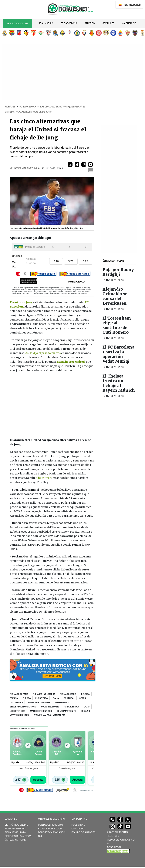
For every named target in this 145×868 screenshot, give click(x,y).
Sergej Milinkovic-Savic (23, 707)
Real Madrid (46, 23)
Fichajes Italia (68, 694)
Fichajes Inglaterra (44, 694)
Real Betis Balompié (41, 33)
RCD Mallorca (92, 33)
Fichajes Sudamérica (18, 836)
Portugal (69, 698)
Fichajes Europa (15, 832)
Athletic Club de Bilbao (48, 33)
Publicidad (78, 825)
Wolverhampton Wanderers (49, 715)
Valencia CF (129, 23)
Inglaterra (41, 698)
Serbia (83, 698)
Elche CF (128, 33)
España (14, 698)
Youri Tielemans (50, 707)
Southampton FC (66, 711)
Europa (27, 698)
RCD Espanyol (120, 33)
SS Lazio (85, 711)
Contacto (78, 829)
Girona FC (99, 33)
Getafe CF (77, 33)
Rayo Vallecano (106, 33)
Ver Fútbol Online (17, 24)
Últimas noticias (15, 840)
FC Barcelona (69, 23)
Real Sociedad (55, 33)
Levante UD (135, 33)
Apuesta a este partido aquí (30, 238)
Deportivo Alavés (113, 33)
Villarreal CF (62, 33)
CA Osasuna (84, 33)
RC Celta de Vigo (70, 33)
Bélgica (85, 694)
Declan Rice (16, 703)
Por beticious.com (87, 790)
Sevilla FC (108, 23)
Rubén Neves (62, 703)
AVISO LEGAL (114, 847)
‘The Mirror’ (43, 478)
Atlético (90, 23)
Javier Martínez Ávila (27, 168)
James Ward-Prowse (39, 703)
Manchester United (41, 711)
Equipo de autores (84, 832)
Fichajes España (19, 694)
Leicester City (18, 711)
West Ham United (19, 715)
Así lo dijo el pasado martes (43, 353)
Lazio (87, 707)
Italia (56, 698)
